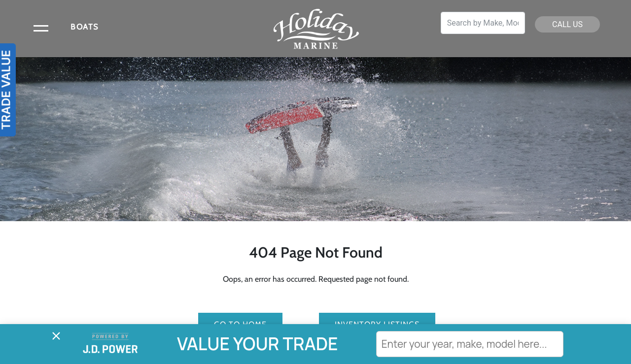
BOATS (85, 27)
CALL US (567, 24)
